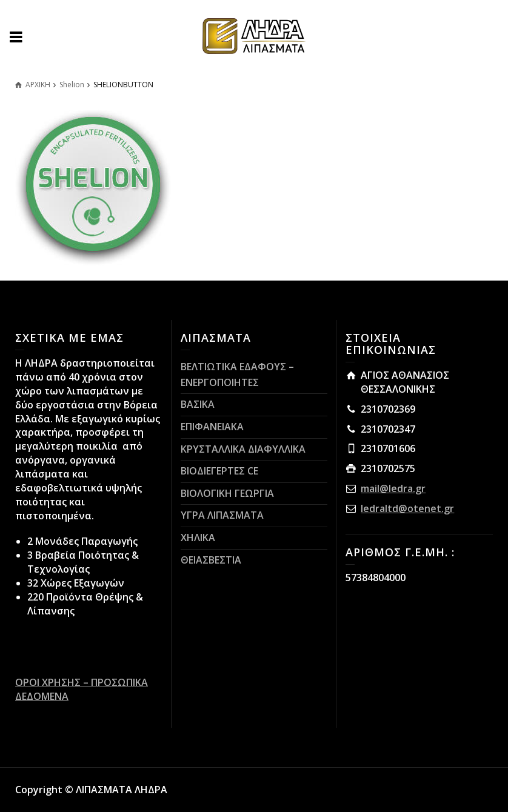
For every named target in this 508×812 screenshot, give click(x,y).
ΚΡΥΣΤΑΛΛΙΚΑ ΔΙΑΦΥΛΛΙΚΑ (243, 449)
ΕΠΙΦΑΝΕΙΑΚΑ (212, 427)
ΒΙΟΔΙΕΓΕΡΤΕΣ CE (219, 471)
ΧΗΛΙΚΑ (198, 537)
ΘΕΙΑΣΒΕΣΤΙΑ (211, 560)
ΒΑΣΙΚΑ (198, 404)
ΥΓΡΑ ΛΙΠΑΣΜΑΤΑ (222, 515)
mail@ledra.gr (393, 488)
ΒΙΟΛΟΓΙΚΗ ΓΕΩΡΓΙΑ (227, 493)
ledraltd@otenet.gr (407, 508)
